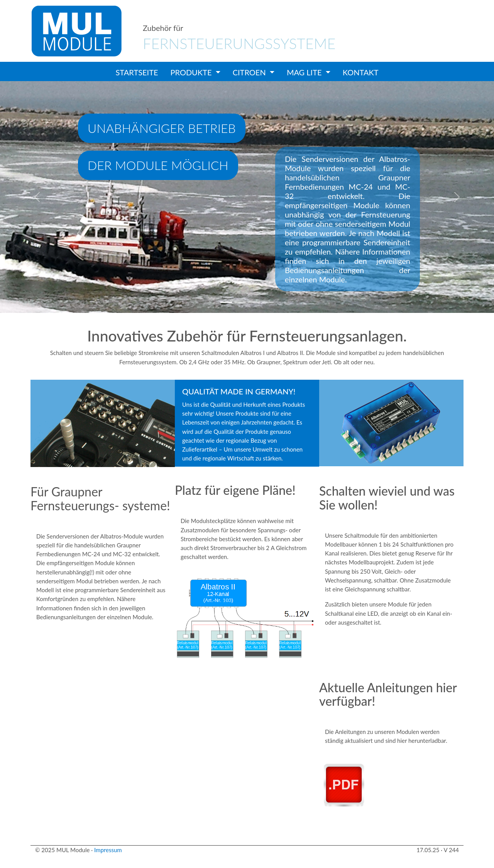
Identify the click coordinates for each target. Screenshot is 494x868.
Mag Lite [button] (305, 72)
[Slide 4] (268, 302)
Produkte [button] (192, 72)
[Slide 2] (240, 302)
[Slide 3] (254, 302)
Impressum (108, 850)
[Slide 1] (226, 302)
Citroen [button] (250, 72)
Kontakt (361, 72)
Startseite (137, 72)
